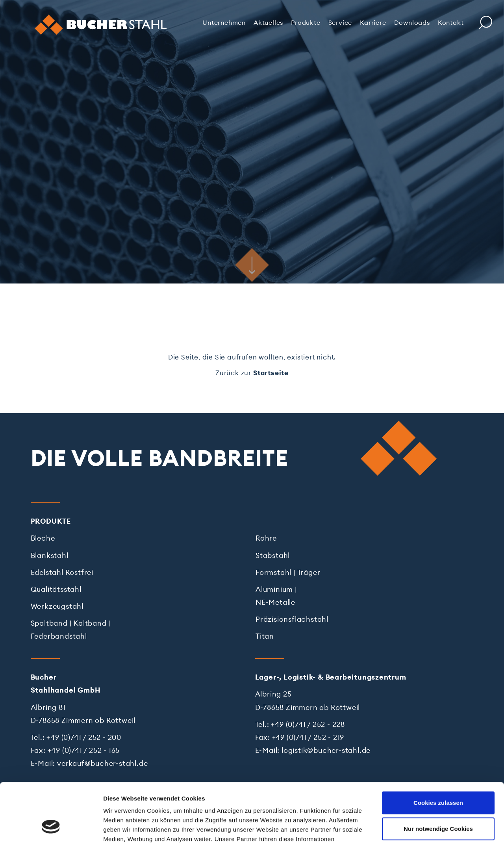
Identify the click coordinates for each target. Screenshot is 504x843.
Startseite (271, 373)
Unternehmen (224, 22)
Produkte (306, 22)
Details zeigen (123, 827)
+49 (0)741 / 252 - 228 (308, 724)
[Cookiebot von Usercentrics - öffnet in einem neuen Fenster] (51, 828)
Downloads (412, 22)
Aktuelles (268, 22)
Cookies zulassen (438, 751)
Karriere (373, 22)
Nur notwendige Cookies (438, 776)
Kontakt (451, 22)
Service (340, 22)
